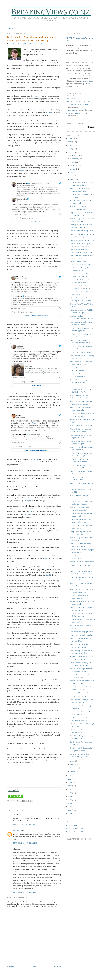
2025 (70, 142)
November (74, 159)
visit (24, 531)
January (73, 771)
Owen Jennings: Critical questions (82, 240)
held (53, 110)
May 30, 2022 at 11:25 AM (25, 824)
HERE (31, 763)
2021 (70, 776)
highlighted (17, 402)
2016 (70, 793)
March (73, 764)
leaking (24, 121)
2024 (70, 145)
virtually (53, 556)
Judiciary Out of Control (74, 113)
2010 (70, 813)
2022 (70, 152)
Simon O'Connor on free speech (81, 386)
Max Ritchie (18, 830)
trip (51, 525)
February (74, 768)
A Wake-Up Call (71, 99)
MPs (35, 652)
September (74, 165)
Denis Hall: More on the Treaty (81, 693)
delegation (28, 501)
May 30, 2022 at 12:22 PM (25, 843)
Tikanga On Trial (72, 110)
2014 (70, 800)
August (73, 169)
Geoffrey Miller (23, 44)
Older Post (58, 967)
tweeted (22, 170)
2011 (70, 810)
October (73, 162)
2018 (70, 786)
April (72, 761)
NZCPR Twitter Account (74, 831)
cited (36, 459)
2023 (70, 149)
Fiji (24, 66)
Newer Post (11, 967)
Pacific (43, 44)
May (72, 179)
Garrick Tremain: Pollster (79, 696)
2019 (70, 782)
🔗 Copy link (14, 790)
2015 (70, 796)
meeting (34, 512)
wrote (9, 330)
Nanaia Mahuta (35, 44)
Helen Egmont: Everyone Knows (81, 425)
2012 (70, 807)
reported (27, 514)
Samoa (44, 63)
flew (46, 558)
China (15, 44)
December (74, 155)
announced (49, 112)
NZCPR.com (89, 81)
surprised (37, 96)
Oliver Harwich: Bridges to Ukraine (82, 635)
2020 (70, 779)
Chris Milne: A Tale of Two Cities (82, 352)
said (54, 233)
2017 (70, 789)
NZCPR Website (71, 825)
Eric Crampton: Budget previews (81, 632)
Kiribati (52, 63)
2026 (70, 138)
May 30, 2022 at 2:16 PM (25, 892)
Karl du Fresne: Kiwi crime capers (82, 562)
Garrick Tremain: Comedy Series (81, 231)
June (72, 176)
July (72, 172)
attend (48, 575)
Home (11, 28)
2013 (70, 803)
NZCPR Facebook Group (74, 828)
